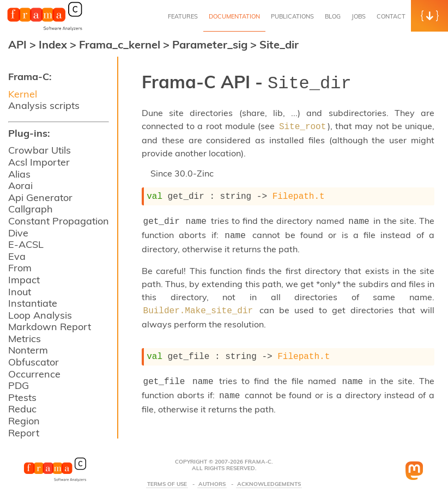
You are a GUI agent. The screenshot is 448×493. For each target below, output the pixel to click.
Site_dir (279, 44)
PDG (19, 385)
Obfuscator (34, 362)
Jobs (359, 16)
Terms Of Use (167, 473)
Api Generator (40, 197)
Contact (391, 16)
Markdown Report (50, 327)
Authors (212, 473)
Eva (17, 256)
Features (183, 16)
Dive (18, 233)
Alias (19, 174)
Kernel (23, 94)
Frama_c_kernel (121, 44)
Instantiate (33, 303)
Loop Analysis (40, 315)
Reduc (22, 409)
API (17, 44)
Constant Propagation (59, 221)
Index (54, 44)
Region (24, 421)
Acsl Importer (39, 162)
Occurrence (34, 374)
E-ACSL (26, 244)
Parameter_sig (211, 44)
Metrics (25, 339)
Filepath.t (299, 192)
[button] (429, 16)
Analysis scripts (44, 105)
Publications (292, 16)
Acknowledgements (269, 473)
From (20, 268)
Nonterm (28, 350)
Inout (20, 292)
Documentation (234, 16)
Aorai (20, 185)
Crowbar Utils (40, 150)
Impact (24, 280)
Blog (333, 16)
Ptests (22, 397)
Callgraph (31, 209)
